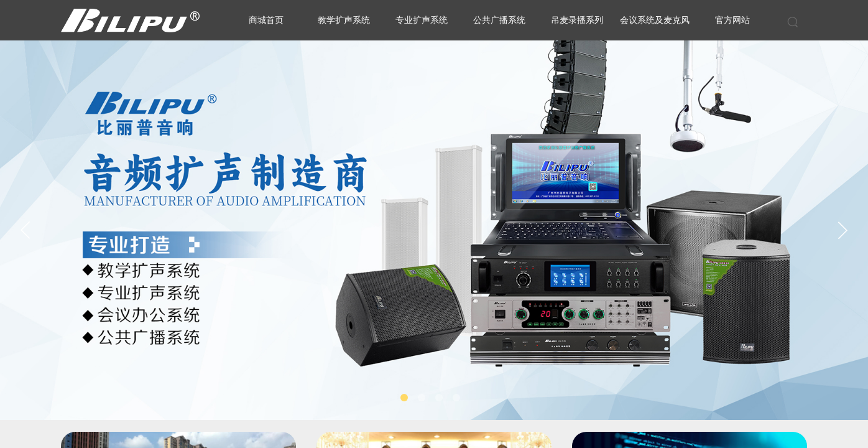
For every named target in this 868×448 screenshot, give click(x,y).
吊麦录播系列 (577, 20)
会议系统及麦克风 (655, 20)
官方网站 (732, 20)
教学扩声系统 (344, 20)
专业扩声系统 (422, 20)
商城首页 (266, 20)
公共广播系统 (499, 20)
